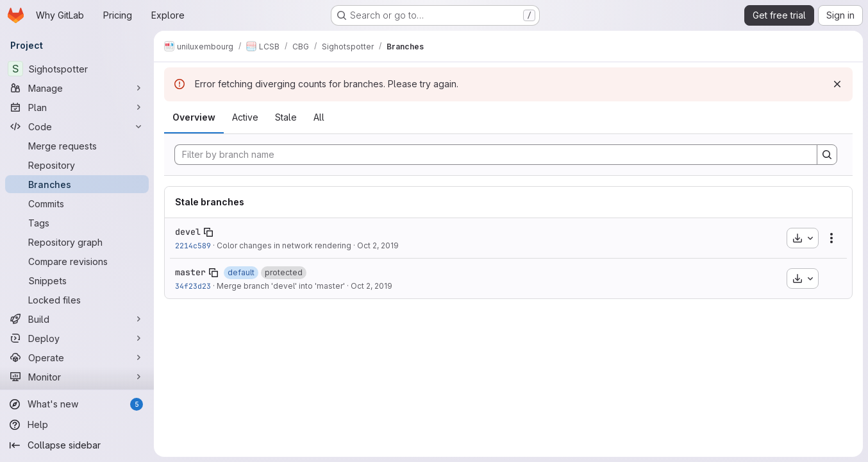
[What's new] (77, 404)
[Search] (827, 155)
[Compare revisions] (77, 261)
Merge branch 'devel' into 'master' (281, 286)
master (190, 272)
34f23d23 (193, 286)
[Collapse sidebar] (77, 445)
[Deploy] (77, 338)
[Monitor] (77, 377)
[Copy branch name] (208, 232)
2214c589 (193, 245)
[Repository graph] (77, 242)
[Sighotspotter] (77, 69)
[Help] (77, 425)
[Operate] (77, 357)
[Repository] (77, 165)
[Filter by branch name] (496, 155)
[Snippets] (77, 280)
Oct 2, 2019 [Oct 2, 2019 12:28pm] (378, 245)
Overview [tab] (194, 117)
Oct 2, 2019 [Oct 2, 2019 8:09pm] (371, 286)
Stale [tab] (286, 117)
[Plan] (77, 107)
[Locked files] (77, 300)
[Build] (77, 319)
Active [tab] (245, 117)
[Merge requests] (77, 146)
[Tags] (77, 223)
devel (188, 232)
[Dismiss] (837, 84)
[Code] (77, 126)
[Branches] (77, 184)
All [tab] (319, 117)
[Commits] (77, 203)
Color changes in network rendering (284, 245)
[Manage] (77, 88)
